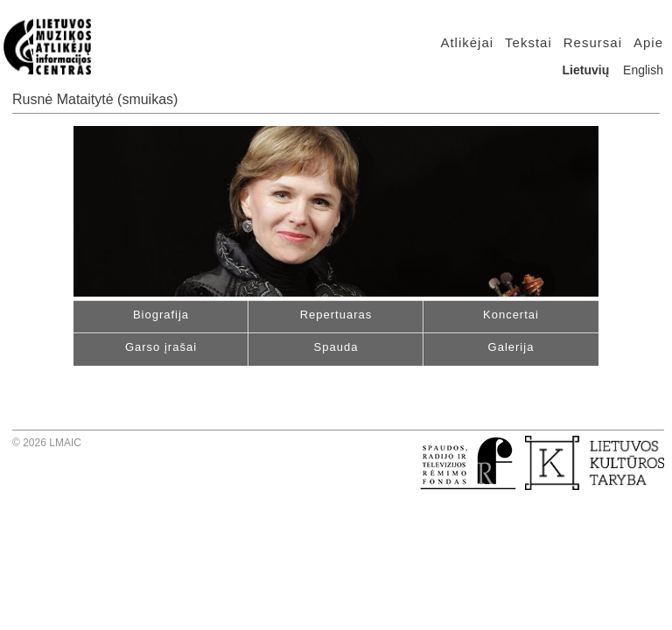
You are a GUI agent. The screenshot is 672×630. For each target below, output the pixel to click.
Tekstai (528, 42)
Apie (648, 42)
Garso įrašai (161, 347)
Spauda (336, 347)
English (643, 70)
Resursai (593, 42)
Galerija (511, 347)
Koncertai (511, 315)
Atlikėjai (467, 42)
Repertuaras (336, 315)
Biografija (161, 315)
